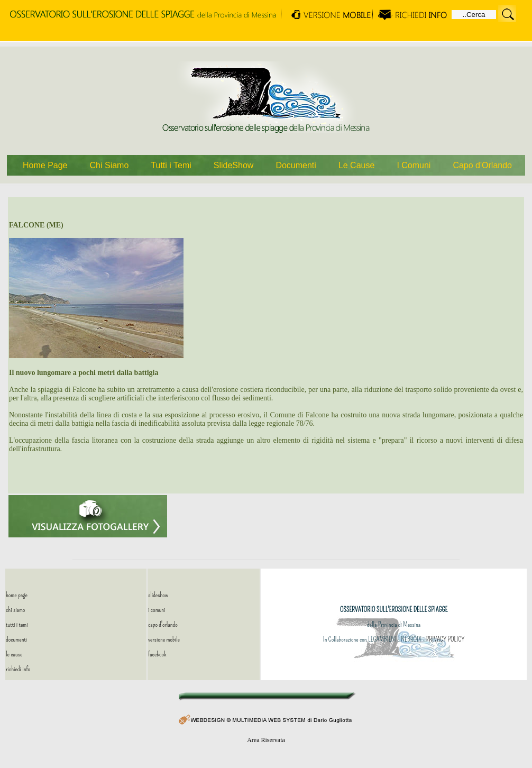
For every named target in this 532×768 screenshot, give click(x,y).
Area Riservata (266, 740)
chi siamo (15, 610)
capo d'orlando (163, 624)
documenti (16, 639)
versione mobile (164, 639)
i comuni (157, 610)
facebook (157, 654)
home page (17, 595)
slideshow (158, 595)
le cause (14, 654)
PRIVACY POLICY (445, 639)
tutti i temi (17, 624)
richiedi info (18, 669)
